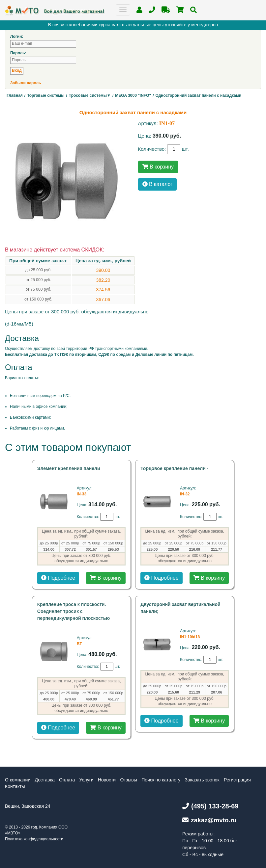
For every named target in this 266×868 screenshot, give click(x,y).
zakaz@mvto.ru (209, 820)
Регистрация (237, 780)
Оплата (67, 780)
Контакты (15, 786)
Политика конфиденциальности (34, 839)
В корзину (158, 167)
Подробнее (58, 578)
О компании (18, 780)
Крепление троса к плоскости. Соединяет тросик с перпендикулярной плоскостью (74, 611)
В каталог (158, 184)
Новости (107, 780)
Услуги (87, 780)
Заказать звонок (202, 780)
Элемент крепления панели (69, 468)
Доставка (45, 780)
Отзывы (129, 780)
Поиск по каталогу (161, 780)
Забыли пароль (26, 83)
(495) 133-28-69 (210, 806)
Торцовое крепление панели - (174, 468)
